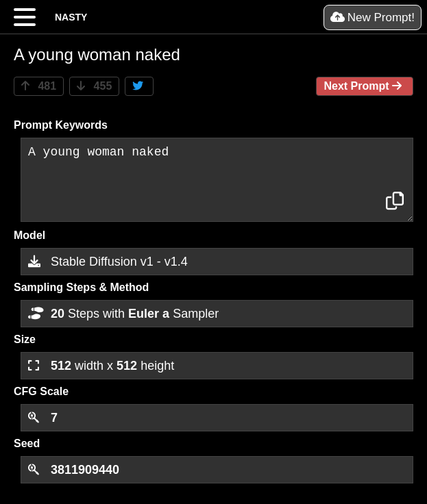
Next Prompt (365, 86)
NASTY (71, 17)
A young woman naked (217, 180)
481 (39, 86)
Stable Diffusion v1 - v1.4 (108, 262)
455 (94, 86)
